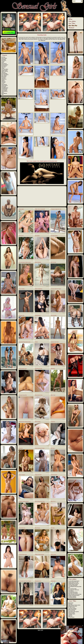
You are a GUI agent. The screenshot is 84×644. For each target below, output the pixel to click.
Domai (3, 63)
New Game (70, 604)
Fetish (48, 339)
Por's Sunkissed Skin (72, 589)
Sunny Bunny (71, 591)
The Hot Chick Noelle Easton (74, 581)
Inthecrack (3, 72)
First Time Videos (5, 69)
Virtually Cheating (54, 475)
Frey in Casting (22, 289)
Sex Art (3, 83)
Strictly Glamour (5, 86)
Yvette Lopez (53, 581)
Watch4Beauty (4, 93)
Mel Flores (53, 448)
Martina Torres (53, 554)
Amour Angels (4, 58)
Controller (70, 615)
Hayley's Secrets (5, 71)
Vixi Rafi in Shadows (72, 596)
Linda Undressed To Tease (40, 448)
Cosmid (3, 61)
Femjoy (3, 68)
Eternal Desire (4, 66)
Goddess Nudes (5, 70)
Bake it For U (53, 501)
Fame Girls (4, 67)
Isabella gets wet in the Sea (74, 583)
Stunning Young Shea (23, 395)
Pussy (48, 260)
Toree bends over (22, 528)
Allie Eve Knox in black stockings (25, 422)
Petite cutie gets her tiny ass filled (75, 594)
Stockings (47, 366)
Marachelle (53, 369)
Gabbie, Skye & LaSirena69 (40, 209)
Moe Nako (53, 528)
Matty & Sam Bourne (72, 609)
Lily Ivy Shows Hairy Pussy (40, 501)
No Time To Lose (72, 607)
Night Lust (70, 616)
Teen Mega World (5, 88)
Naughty (63, 366)
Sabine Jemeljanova (39, 289)
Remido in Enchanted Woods (74, 595)
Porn (48, 233)
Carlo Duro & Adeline (72, 608)
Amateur (31, 286)
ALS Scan (3, 57)
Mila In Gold (53, 395)
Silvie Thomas (37, 528)
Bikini (64, 260)
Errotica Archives (5, 65)
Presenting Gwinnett (72, 598)
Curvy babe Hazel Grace (73, 592)
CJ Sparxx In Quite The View (56, 209)
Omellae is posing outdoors (24, 501)
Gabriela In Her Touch (55, 342)
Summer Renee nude (23, 554)
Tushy (3, 92)
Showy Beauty (4, 85)
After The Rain (53, 262)
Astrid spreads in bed (23, 369)
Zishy (3, 94)
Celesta (36, 342)
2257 (42, 630)
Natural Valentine (38, 262)
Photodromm (4, 79)
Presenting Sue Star (39, 369)
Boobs (64, 313)
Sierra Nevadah (54, 315)
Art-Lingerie (4, 59)
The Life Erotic (4, 90)
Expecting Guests (38, 581)
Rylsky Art (3, 81)
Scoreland (3, 82)
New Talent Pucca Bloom (73, 593)
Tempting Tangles (72, 614)
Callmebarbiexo (38, 315)
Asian (64, 552)
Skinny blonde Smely (39, 395)
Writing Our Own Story (73, 606)
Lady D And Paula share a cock (25, 342)
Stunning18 (4, 87)
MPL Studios (4, 77)
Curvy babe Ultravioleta (73, 585)
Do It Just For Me (72, 611)
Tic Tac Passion (71, 617)
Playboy (3, 80)
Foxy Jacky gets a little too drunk (25, 262)
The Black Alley (4, 89)
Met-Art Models (4, 74)
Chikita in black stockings (39, 554)
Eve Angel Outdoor (54, 236)
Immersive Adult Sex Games (56, 289)
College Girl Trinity (38, 475)
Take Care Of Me (71, 613)
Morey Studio (4, 76)
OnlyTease (3, 78)
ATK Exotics (4, 60)
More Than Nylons (5, 75)
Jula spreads (37, 236)
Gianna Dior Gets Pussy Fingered (25, 581)
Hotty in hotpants (22, 475)
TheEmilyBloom (4, 91)
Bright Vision (71, 603)
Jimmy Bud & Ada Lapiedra (74, 612)
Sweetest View (22, 315)
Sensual (63, 233)
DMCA (39, 630)
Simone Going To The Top (73, 582)
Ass (64, 286)
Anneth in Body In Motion (73, 584)
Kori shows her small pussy (74, 590)
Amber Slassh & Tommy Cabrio (74, 605)
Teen (32, 233)
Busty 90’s (21, 448)
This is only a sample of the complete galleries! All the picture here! (42, 161)
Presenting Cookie (42, 35)
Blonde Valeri (21, 209)
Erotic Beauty (4, 64)
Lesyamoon (53, 422)
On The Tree (21, 236)
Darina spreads (38, 422)
